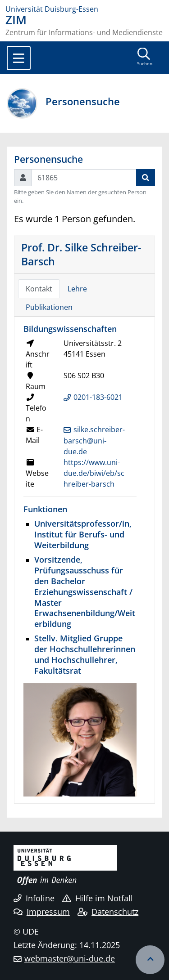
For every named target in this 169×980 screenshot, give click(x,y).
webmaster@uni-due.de (70, 958)
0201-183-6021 (98, 397)
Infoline (34, 898)
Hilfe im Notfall (98, 898)
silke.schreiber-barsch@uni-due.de (94, 441)
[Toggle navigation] (19, 58)
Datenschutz (108, 912)
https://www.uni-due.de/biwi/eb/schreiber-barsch (94, 473)
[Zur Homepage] (84, 9)
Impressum (42, 912)
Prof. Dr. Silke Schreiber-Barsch (81, 254)
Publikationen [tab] (49, 307)
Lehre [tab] (77, 289)
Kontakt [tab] (39, 289)
